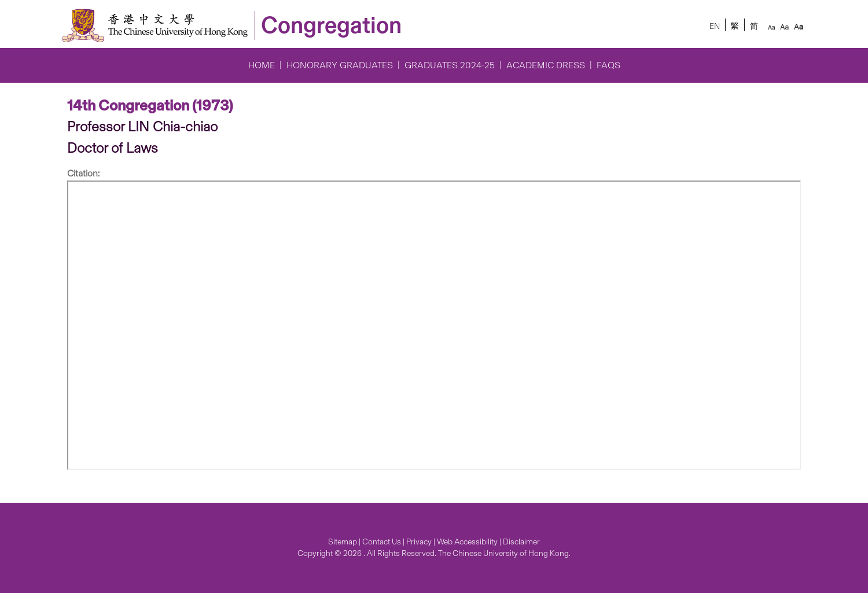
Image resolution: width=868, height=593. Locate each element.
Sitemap (343, 542)
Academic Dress (546, 65)
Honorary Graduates (340, 65)
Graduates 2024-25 (450, 65)
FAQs (608, 65)
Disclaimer (521, 542)
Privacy (419, 542)
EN (715, 26)
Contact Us (382, 542)
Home (262, 65)
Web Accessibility (467, 542)
